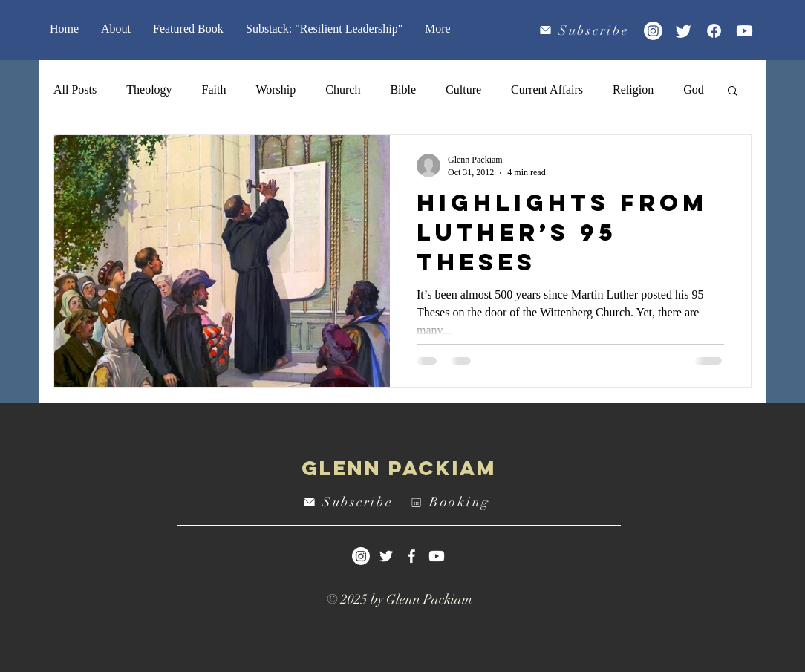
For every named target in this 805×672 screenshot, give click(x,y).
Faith (214, 89)
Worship (276, 89)
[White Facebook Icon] (411, 556)
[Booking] (452, 502)
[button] (733, 92)
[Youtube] (744, 31)
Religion (633, 89)
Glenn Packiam (399, 468)
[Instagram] (653, 31)
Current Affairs (547, 89)
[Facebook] (714, 31)
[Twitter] (684, 31)
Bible (403, 89)
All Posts (75, 89)
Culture (463, 89)
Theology (149, 89)
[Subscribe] (586, 30)
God (694, 89)
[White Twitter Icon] (386, 556)
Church (343, 89)
